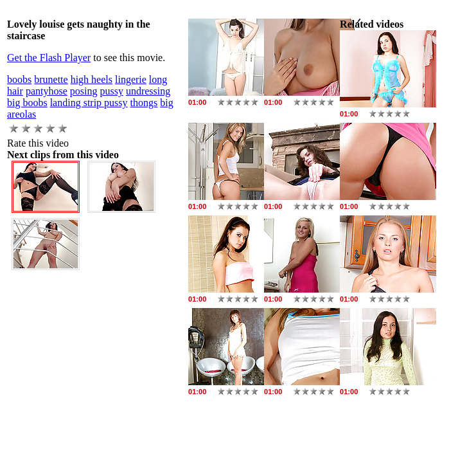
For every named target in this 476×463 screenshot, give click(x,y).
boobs (19, 79)
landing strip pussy (89, 103)
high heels (92, 79)
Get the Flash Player (49, 58)
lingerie (131, 79)
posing (84, 91)
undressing (148, 91)
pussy (111, 91)
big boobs (27, 103)
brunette (51, 79)
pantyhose (47, 91)
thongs (144, 103)
